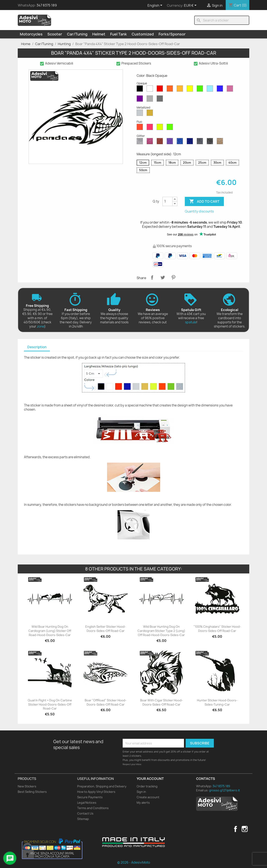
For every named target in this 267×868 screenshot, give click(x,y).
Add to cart (204, 201)
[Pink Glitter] (151, 142)
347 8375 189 (47, 5)
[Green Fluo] (171, 128)
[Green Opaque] (201, 90)
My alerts (143, 803)
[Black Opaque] (141, 90)
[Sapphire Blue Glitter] (181, 142)
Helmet (99, 34)
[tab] (37, 347)
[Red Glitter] (161, 142)
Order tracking (147, 786)
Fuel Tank (118, 34)
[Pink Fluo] (151, 128)
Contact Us (85, 813)
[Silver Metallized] (141, 114)
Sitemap (83, 819)
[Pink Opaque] (231, 90)
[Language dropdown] (156, 6)
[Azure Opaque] (211, 90)
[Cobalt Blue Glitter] (191, 142)
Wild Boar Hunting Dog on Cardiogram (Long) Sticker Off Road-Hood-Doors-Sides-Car (50, 631)
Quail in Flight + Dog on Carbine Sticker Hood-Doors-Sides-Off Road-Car (50, 704)
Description (37, 347)
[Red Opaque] (161, 90)
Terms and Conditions (93, 808)
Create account (148, 797)
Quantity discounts (199, 211)
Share (152, 277)
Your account (150, 779)
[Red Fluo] (141, 128)
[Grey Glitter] (201, 142)
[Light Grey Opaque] (151, 100)
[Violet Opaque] (141, 100)
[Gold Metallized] (151, 114)
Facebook (236, 829)
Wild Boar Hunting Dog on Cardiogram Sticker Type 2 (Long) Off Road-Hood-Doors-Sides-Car (161, 631)
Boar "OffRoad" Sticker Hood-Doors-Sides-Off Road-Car (106, 702)
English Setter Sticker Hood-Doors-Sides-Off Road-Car (106, 629)
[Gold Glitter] (221, 142)
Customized (143, 34)
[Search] (222, 20)
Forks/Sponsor (172, 34)
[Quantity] (168, 201)
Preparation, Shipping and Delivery (102, 786)
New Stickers (27, 786)
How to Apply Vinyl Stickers (96, 792)
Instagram (245, 829)
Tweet (163, 277)
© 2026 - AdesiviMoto (134, 862)
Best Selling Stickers (32, 792)
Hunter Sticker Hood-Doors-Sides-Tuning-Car (217, 702)
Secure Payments (90, 797)
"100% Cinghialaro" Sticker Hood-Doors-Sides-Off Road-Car (217, 629)
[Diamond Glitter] (141, 142)
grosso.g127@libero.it (224, 790)
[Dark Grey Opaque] (161, 100)
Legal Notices (87, 803)
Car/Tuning (77, 34)
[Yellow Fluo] (161, 128)
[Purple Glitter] (171, 142)
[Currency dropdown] (191, 6)
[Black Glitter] (211, 142)
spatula (191, 322)
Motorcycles (31, 34)
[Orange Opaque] (171, 90)
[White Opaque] (151, 90)
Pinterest (173, 277)
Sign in (141, 792)
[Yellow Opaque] (191, 90)
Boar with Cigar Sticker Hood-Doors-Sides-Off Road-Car (161, 702)
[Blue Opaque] (221, 90)
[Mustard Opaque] (181, 90)
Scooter (55, 34)
